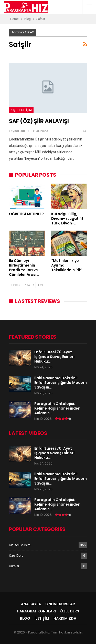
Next (29, 285)
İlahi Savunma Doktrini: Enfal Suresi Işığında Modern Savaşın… (61, 383)
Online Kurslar (60, 604)
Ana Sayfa (31, 604)
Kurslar (14, 566)
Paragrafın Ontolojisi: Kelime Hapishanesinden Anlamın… (57, 408)
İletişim (42, 618)
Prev (15, 285)
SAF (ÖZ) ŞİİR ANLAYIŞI (39, 121)
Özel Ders (16, 556)
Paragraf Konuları (36, 611)
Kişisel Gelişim (21, 110)
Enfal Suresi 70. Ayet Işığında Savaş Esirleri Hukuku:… (54, 357)
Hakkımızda (65, 618)
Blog (25, 618)
